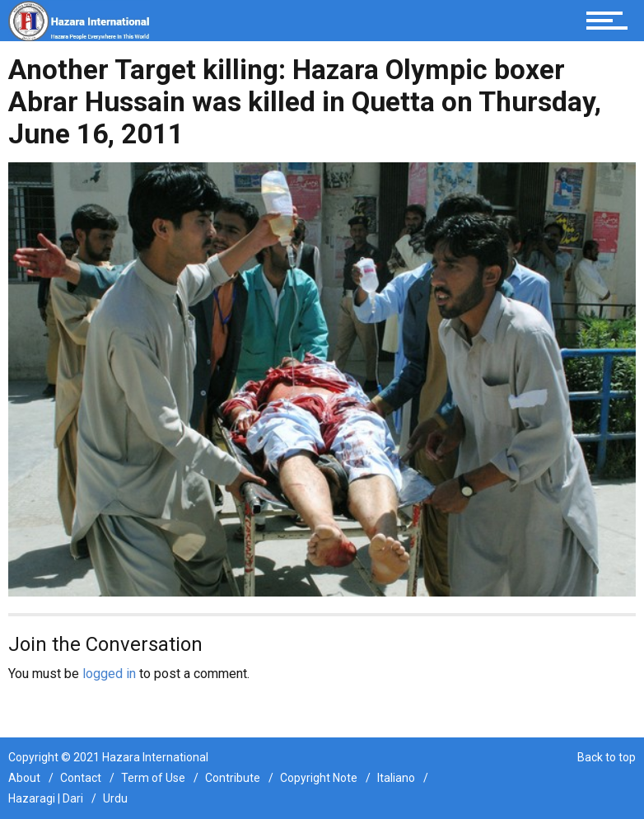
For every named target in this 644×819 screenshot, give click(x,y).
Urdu (115, 798)
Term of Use (153, 778)
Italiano (396, 778)
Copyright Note (319, 778)
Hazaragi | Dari (46, 798)
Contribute (233, 778)
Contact (81, 778)
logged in (109, 674)
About (24, 778)
